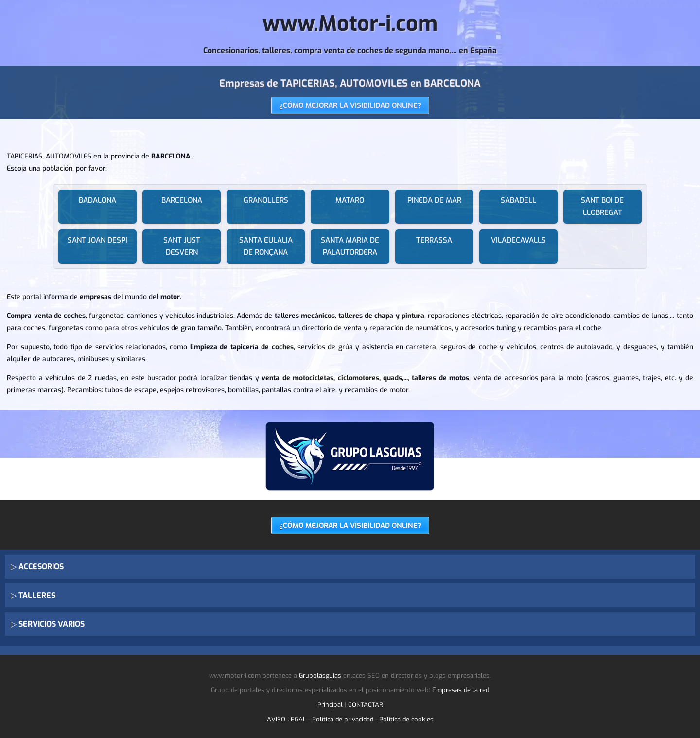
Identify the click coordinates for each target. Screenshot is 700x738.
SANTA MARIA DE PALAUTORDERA (350, 246)
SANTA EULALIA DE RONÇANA (266, 246)
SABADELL (518, 200)
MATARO (350, 200)
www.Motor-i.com (350, 24)
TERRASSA (434, 240)
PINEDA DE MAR (434, 200)
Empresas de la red (461, 690)
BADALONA (97, 200)
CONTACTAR (366, 705)
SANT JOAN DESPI (97, 240)
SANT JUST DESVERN (182, 246)
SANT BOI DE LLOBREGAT (602, 206)
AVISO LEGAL (287, 719)
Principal (330, 705)
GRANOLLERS (266, 200)
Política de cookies (406, 719)
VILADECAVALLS (518, 240)
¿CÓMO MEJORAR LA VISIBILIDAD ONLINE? (350, 105)
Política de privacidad (343, 719)
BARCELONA (182, 200)
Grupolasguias (320, 676)
